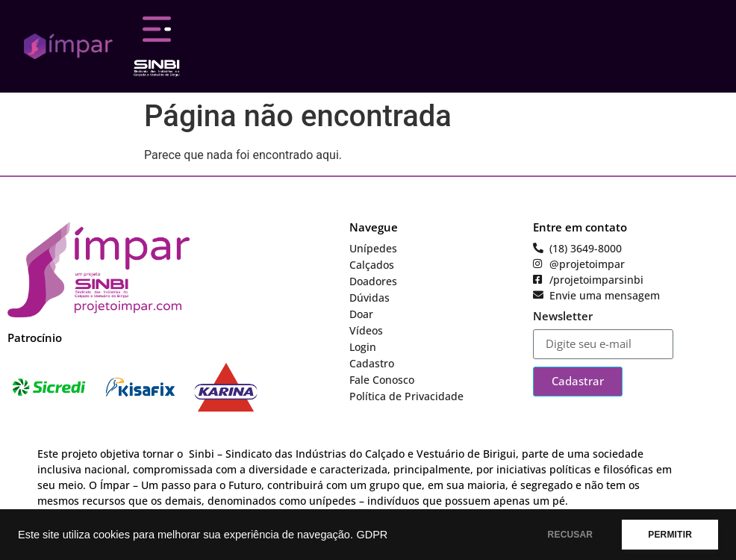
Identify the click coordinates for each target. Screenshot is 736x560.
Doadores (373, 281)
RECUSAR (571, 535)
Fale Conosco (382, 380)
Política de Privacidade (406, 396)
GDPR (372, 535)
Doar (361, 314)
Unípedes (373, 248)
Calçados (372, 265)
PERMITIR (670, 535)
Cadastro (372, 363)
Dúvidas (369, 298)
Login (363, 347)
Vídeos (366, 330)
